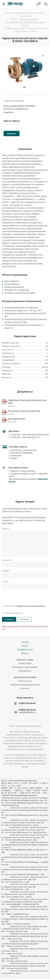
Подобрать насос (25, 649)
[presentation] (22, 596)
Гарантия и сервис (25, 660)
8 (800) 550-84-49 (27, 703)
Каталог (25, 642)
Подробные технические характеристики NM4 (27, 402)
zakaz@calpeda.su (27, 712)
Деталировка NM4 (17, 419)
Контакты (25, 688)
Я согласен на (25, 606)
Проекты (25, 653)
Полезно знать (25, 681)
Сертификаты (25, 671)
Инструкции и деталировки (25, 667)
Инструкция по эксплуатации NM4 (24, 411)
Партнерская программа (25, 677)
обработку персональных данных (31, 606)
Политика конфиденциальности (25, 685)
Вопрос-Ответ (25, 663)
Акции (25, 646)
